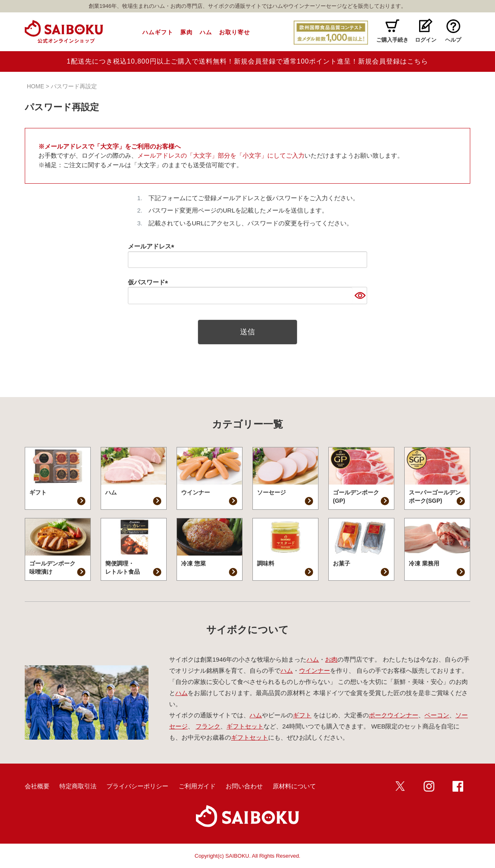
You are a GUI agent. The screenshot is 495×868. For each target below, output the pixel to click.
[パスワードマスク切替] (359, 296)
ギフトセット (245, 726)
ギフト (302, 715)
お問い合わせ (244, 786)
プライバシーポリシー (137, 786)
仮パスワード (150, 282)
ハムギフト (158, 32)
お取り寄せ (235, 32)
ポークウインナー (394, 715)
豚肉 (186, 32)
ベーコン (437, 715)
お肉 (331, 659)
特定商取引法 (78, 786)
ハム (206, 32)
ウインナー (315, 671)
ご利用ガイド (197, 786)
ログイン (426, 40)
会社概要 (37, 786)
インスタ (429, 786)
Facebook (458, 786)
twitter (400, 786)
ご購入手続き (392, 40)
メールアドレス (153, 246)
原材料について (294, 786)
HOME (35, 86)
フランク (208, 726)
